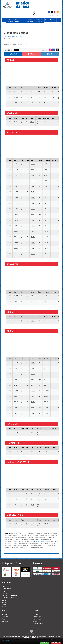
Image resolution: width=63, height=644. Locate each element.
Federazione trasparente (30, 21)
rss (58, 12)
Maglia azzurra (17, 21)
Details (55, 639)
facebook (49, 12)
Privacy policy (6, 641)
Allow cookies (45, 643)
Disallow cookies (56, 643)
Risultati (13, 54)
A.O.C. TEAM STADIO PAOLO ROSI (13, 36)
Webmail (35, 621)
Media (55, 20)
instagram (55, 12)
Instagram (5, 621)
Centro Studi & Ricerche (40, 21)
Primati (32, 54)
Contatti (35, 614)
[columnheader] (9, 88)
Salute (51, 20)
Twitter (4, 619)
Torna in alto (32, 633)
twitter (52, 12)
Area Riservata (37, 619)
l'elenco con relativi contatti (42, 541)
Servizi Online (37, 617)
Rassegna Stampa (38, 624)
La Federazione (10, 21)
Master (47, 20)
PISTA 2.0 (23, 21)
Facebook (5, 617)
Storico (50, 54)
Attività (59, 20)
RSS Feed (5, 614)
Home (4, 586)
